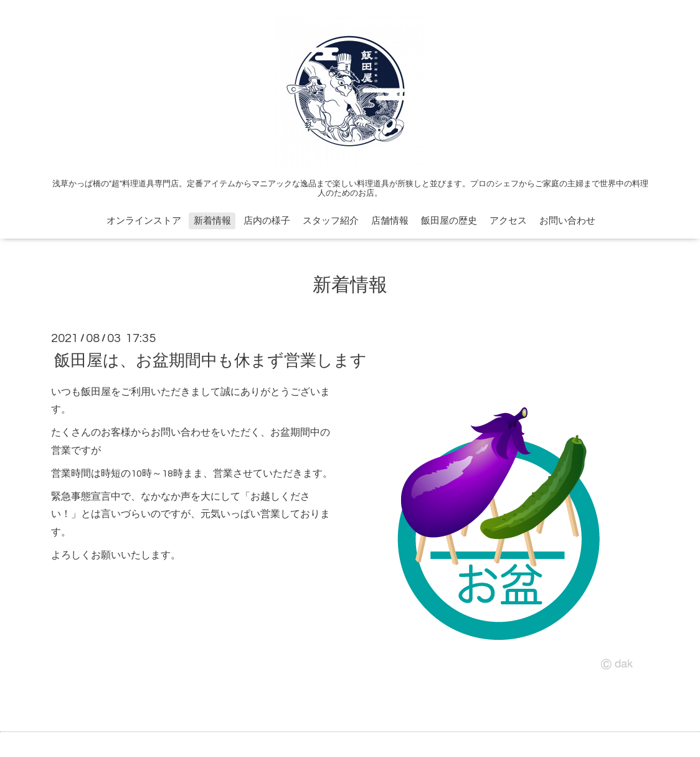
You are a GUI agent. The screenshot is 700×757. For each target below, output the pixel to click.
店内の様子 (267, 221)
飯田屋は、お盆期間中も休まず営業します (210, 360)
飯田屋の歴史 (449, 221)
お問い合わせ (567, 221)
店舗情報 (390, 221)
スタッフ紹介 (331, 221)
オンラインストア (144, 221)
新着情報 (212, 221)
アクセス (508, 221)
